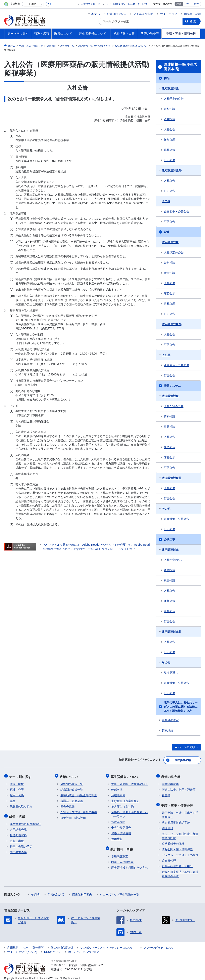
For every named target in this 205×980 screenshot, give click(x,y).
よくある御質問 (143, 14)
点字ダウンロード (91, 4)
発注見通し (171, 673)
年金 (13, 799)
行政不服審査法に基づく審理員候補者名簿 (180, 871)
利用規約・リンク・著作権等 (25, 944)
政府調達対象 (170, 88)
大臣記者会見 (18, 826)
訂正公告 (169, 160)
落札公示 (169, 150)
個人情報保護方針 (62, 944)
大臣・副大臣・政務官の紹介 (130, 782)
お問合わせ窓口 (117, 14)
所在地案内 (118, 793)
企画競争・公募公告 (176, 211)
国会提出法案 (170, 782)
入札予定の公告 (174, 99)
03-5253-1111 (74, 966)
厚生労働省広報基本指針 (25, 821)
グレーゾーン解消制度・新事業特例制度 (180, 833)
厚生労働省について (126, 775)
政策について (70, 775)
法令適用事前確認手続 (176, 819)
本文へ (96, 14)
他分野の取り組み (21, 805)
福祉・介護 (17, 788)
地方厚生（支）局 (122, 805)
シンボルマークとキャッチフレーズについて (108, 944)
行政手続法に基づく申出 (177, 863)
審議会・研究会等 (72, 799)
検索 (194, 21)
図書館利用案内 (82, 891)
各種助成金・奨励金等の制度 (79, 793)
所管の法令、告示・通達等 (179, 788)
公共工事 (169, 539)
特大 (196, 4)
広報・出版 (17, 838)
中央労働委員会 (121, 826)
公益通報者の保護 (173, 840)
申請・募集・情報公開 (178, 803)
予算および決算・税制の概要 (79, 810)
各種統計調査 (120, 853)
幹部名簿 (117, 788)
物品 (167, 78)
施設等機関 (118, 820)
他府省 (36, 891)
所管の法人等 (56, 891)
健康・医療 (17, 782)
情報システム (172, 386)
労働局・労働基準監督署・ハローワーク (130, 812)
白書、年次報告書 (122, 859)
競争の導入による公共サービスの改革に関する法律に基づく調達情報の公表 (181, 707)
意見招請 (169, 119)
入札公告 (169, 129)
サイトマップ (169, 14)
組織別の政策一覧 (72, 788)
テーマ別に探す (21, 775)
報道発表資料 (18, 832)
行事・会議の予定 (21, 843)
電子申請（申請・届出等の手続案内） (180, 811)
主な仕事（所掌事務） (125, 799)
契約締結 (167, 730)
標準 (179, 4)
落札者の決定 (170, 720)
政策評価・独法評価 (73, 816)
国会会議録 (67, 805)
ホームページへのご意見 (84, 948)
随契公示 (169, 140)
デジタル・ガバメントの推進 (180, 852)
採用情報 (117, 837)
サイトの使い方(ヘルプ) (22, 948)
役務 (167, 232)
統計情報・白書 (122, 846)
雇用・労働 (17, 793)
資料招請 (169, 109)
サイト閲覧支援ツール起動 (121, 4)
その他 (166, 201)
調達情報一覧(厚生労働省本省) (181, 67)
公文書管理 (169, 857)
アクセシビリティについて (160, 944)
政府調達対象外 (172, 170)
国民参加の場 (193, 14)
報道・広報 (18, 814)
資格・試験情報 (121, 831)
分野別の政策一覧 (72, 782)
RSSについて (53, 948)
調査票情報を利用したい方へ (130, 864)
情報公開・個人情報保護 (177, 846)
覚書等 (166, 793)
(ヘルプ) (143, 4)
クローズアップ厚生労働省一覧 (119, 891)
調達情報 (167, 825)
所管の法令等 (171, 775)
